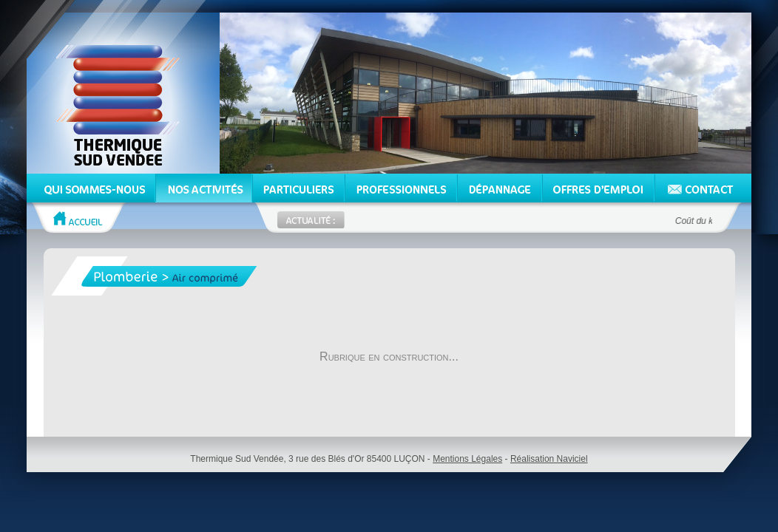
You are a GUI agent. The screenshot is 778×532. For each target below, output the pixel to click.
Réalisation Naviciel (549, 459)
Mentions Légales (467, 459)
